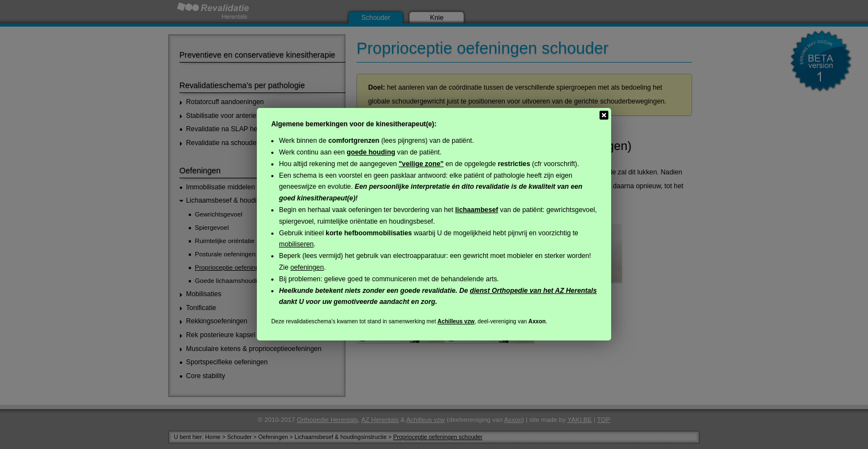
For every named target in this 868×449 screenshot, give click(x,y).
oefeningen (307, 267)
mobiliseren (296, 244)
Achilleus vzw (456, 321)
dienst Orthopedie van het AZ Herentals (533, 291)
